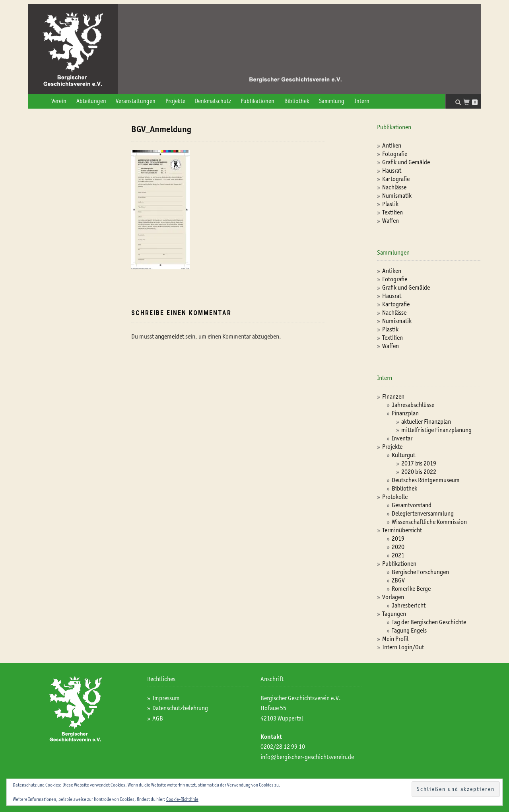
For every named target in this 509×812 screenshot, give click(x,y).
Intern (362, 101)
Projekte (175, 101)
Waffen (390, 221)
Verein (59, 101)
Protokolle (395, 497)
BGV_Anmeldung (161, 129)
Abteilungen (91, 101)
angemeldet (170, 336)
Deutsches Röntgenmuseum (426, 480)
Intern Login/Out (403, 647)
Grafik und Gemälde (406, 162)
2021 (398, 555)
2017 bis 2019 (419, 463)
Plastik (390, 204)
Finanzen (393, 396)
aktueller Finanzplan (426, 422)
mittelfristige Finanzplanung (436, 430)
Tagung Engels (409, 630)
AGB (158, 718)
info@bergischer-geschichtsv (297, 757)
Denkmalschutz (213, 101)
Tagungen (394, 614)
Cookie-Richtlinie (182, 799)
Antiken (392, 145)
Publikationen (257, 101)
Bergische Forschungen (420, 572)
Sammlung (332, 101)
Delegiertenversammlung (423, 513)
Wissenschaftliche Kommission (429, 522)
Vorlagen (393, 597)
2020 (398, 547)
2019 (398, 538)
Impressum (166, 698)
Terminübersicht (402, 530)
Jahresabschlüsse (413, 405)
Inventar (402, 438)
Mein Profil (395, 639)
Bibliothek (297, 101)
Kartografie (396, 179)
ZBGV (398, 580)
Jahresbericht (409, 605)
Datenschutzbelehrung (180, 708)
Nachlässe (394, 187)
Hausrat (392, 170)
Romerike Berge (411, 589)
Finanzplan (405, 413)
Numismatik (397, 196)
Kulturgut (403, 455)
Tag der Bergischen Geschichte (429, 622)
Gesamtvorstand (412, 505)
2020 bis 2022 (419, 472)
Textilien (392, 212)
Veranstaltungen (136, 101)
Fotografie (395, 154)
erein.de (344, 757)
